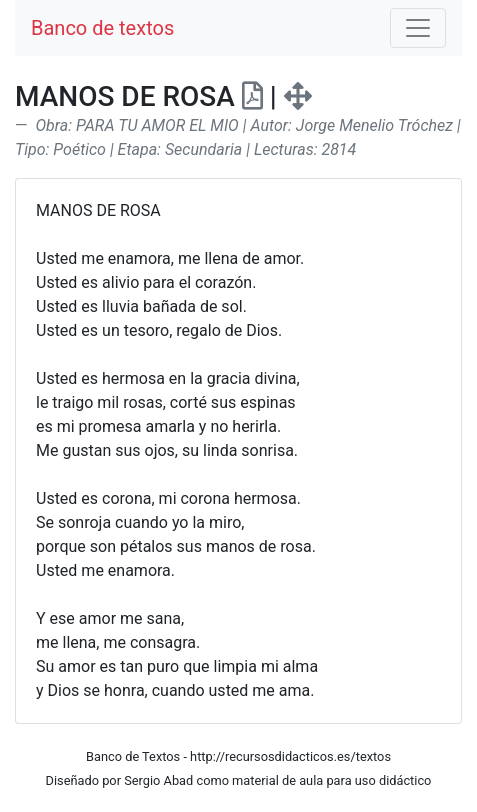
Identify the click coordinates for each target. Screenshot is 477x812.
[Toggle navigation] (418, 28)
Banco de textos (102, 28)
